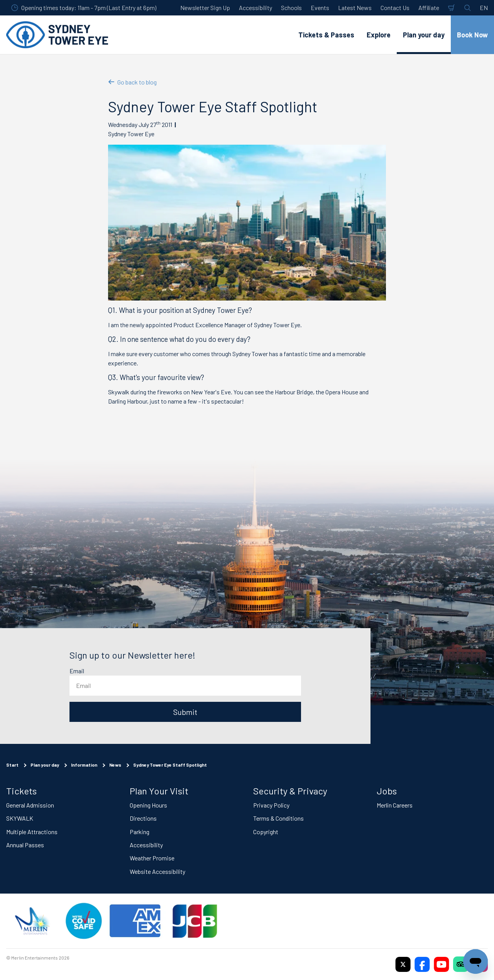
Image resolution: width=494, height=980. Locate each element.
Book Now (472, 35)
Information (84, 765)
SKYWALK (20, 818)
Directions (143, 818)
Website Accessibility (157, 871)
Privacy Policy (271, 805)
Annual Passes (25, 845)
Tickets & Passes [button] (326, 35)
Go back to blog (132, 82)
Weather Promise (152, 858)
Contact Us (395, 8)
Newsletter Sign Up (205, 8)
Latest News (355, 8)
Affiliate (429, 8)
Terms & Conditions (278, 818)
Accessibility (255, 8)
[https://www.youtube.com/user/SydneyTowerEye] (442, 964)
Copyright (266, 831)
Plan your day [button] (424, 35)
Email (77, 671)
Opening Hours (148, 805)
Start (12, 765)
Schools (291, 8)
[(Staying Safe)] (84, 921)
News (115, 765)
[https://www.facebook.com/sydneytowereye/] (422, 964)
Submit (185, 712)
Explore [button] (379, 35)
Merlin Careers (395, 805)
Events (320, 8)
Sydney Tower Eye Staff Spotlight (170, 765)
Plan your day (45, 765)
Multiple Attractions (32, 831)
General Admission (30, 805)
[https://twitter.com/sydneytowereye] (403, 964)
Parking (140, 831)
